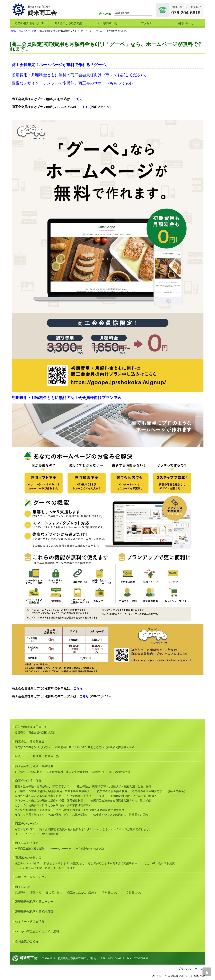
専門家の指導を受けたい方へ (32, 747)
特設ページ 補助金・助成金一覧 (37, 756)
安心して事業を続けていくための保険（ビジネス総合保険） (52, 815)
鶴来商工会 (28, 958)
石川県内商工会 (107, 23)
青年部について (112, 893)
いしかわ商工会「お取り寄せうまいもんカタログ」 (46, 868)
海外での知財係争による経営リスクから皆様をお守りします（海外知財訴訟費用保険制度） (71, 810)
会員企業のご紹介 (27, 941)
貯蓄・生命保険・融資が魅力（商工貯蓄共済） (43, 786)
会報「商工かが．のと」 (31, 877)
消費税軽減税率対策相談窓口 (34, 911)
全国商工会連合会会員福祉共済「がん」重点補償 (121, 801)
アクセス (147, 23)
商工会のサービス (28, 31)
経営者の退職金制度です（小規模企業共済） (159, 791)
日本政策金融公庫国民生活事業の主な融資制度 (76, 772)
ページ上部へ (207, 972)
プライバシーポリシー (192, 969)
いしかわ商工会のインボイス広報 (37, 931)
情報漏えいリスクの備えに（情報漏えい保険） (122, 815)
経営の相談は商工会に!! (29, 23)
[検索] (134, 13)
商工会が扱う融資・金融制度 (34, 766)
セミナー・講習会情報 (30, 921)
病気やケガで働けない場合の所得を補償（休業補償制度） (50, 801)
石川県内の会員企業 (28, 858)
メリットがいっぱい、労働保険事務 (37, 834)
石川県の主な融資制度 (28, 772)
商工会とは (22, 887)
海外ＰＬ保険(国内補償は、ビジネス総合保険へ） (129, 796)
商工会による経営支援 (68, 23)
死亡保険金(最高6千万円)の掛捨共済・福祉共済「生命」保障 (114, 786)
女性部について (136, 893)
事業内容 (36, 893)
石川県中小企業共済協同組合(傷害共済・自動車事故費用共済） (54, 791)
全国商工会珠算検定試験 (30, 849)
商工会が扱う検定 (27, 843)
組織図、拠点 (54, 893)
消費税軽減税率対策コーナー (34, 902)
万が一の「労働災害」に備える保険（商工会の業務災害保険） (53, 805)
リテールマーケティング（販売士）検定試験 (77, 849)
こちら (78, 99)
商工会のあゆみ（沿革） (82, 893)
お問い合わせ (186, 23)
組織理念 (20, 893)
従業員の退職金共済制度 (112, 791)
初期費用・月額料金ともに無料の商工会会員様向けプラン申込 (67, 398)
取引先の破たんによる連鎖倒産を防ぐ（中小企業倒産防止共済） (54, 796)
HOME (107, 14)
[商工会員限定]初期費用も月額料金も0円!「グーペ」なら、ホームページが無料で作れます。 (95, 829)
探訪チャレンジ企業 (27, 863)
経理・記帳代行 (24, 829)
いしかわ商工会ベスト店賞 (158, 863)
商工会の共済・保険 (28, 781)
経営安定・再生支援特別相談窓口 (35, 733)
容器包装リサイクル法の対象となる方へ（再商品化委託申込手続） (96, 747)
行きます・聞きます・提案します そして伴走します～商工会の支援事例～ (91, 863)
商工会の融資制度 (120, 772)
